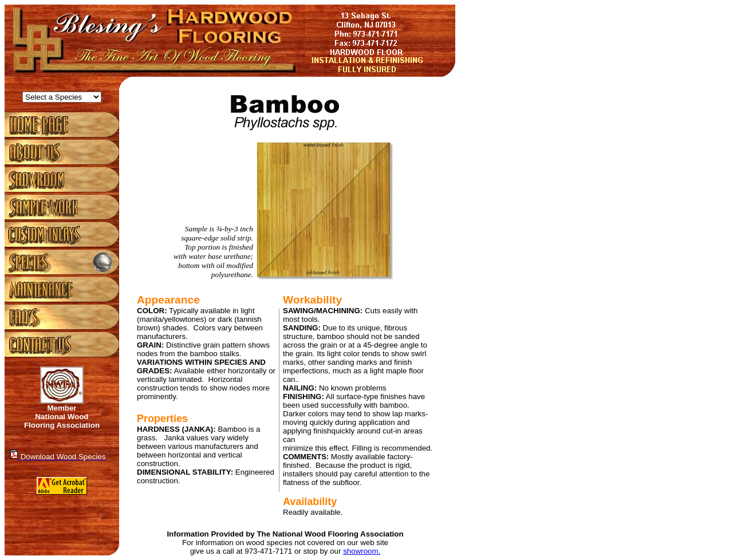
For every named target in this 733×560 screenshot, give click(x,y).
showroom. (362, 551)
